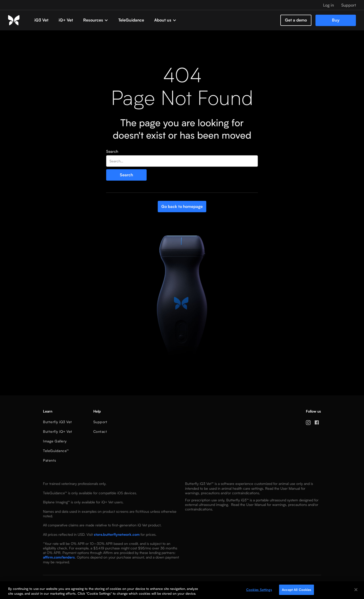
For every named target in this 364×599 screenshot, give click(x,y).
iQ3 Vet (41, 20)
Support (100, 422)
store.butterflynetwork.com (117, 534)
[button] (96, 20)
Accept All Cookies (297, 591)
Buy (336, 20)
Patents (50, 460)
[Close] (356, 591)
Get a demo (296, 20)
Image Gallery (55, 441)
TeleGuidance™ (56, 451)
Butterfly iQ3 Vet (58, 422)
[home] (19, 20)
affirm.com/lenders (59, 557)
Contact (100, 431)
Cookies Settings (259, 591)
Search (112, 151)
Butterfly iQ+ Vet (58, 431)
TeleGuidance (131, 20)
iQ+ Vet (66, 20)
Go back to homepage (182, 207)
